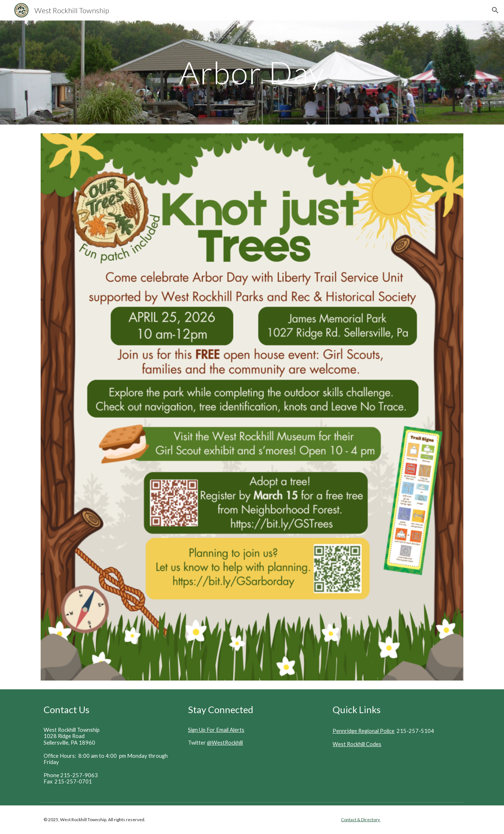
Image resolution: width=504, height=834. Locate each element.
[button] (495, 10)
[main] (252, 72)
